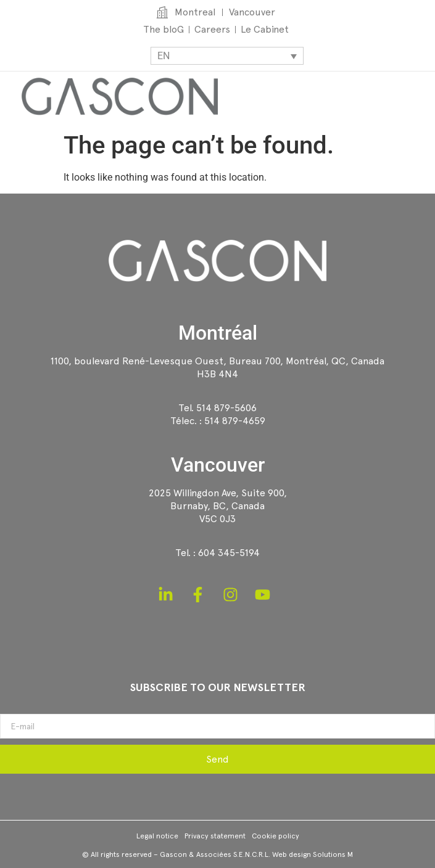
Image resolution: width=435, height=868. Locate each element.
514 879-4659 (235, 421)
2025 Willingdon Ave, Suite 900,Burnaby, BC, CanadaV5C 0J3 (218, 506)
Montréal (218, 333)
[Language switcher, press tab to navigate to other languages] (227, 56)
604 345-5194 (229, 553)
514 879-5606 (226, 408)
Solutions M (333, 854)
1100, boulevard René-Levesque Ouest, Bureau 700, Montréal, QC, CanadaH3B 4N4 (217, 367)
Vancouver (218, 465)
